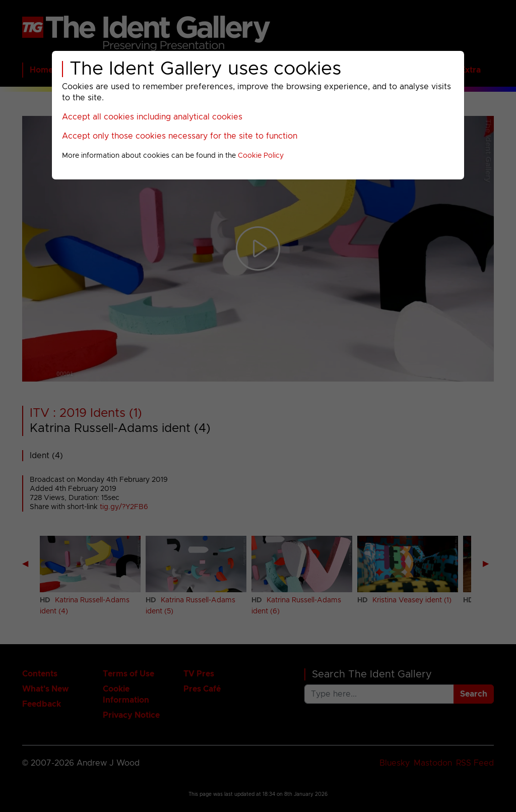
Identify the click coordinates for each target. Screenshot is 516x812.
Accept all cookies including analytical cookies (152, 117)
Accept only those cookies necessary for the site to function (180, 136)
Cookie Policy (261, 156)
